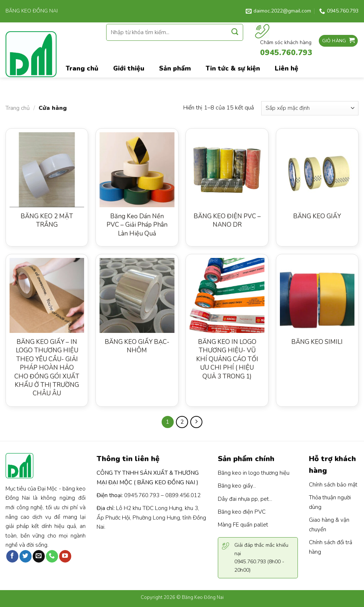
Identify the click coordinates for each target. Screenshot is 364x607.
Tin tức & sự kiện (233, 68)
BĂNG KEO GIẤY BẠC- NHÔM (137, 346)
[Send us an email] (39, 556)
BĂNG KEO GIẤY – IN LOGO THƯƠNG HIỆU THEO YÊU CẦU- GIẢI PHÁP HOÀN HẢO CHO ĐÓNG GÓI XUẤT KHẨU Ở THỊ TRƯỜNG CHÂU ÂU (47, 368)
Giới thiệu (129, 68)
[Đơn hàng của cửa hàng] (310, 108)
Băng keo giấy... (237, 486)
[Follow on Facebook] (12, 556)
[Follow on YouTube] (65, 556)
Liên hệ (286, 68)
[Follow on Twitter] (26, 556)
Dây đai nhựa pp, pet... (245, 499)
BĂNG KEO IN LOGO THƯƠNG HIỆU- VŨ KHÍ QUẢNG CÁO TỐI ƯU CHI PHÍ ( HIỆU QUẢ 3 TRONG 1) (227, 359)
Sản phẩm (175, 68)
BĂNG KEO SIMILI (317, 342)
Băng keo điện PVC (242, 512)
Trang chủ (18, 108)
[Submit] (235, 32)
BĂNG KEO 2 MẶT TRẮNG (47, 220)
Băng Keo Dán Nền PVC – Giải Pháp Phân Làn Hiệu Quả (137, 225)
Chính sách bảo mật (333, 485)
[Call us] (52, 556)
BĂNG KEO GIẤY (317, 216)
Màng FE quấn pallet (243, 525)
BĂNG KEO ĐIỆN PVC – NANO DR (227, 220)
